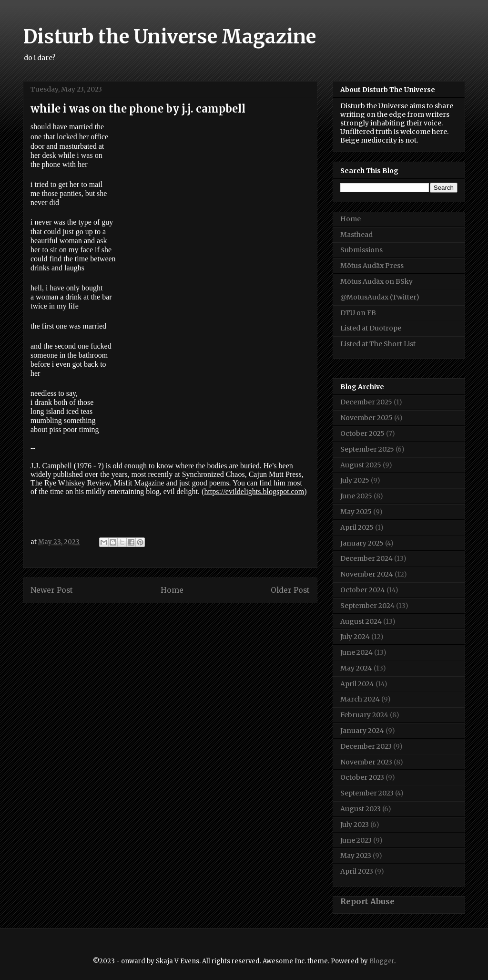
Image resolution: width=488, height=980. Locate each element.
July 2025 (355, 480)
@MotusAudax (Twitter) (380, 297)
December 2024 (366, 558)
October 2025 (362, 433)
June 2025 (356, 496)
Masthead (356, 235)
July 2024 (355, 637)
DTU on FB (358, 313)
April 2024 (357, 684)
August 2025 (361, 465)
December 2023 (366, 746)
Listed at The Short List (378, 344)
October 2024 (363, 590)
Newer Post (52, 590)
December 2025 (366, 402)
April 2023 (357, 871)
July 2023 (355, 825)
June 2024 (356, 652)
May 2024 (356, 668)
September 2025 (367, 449)
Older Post (290, 590)
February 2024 (364, 715)
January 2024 (362, 731)
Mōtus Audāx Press (372, 266)
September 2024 (367, 606)
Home (172, 590)
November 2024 (367, 574)
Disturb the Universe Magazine (169, 37)
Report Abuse (367, 901)
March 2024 (360, 699)
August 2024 (361, 621)
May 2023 (356, 856)
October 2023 (362, 777)
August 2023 (361, 809)
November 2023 (366, 762)
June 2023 (356, 840)
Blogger (382, 961)
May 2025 (356, 512)
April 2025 (357, 527)
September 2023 (367, 793)
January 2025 (362, 543)
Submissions (361, 250)
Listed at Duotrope (371, 328)
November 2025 (366, 418)
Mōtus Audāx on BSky (376, 281)
